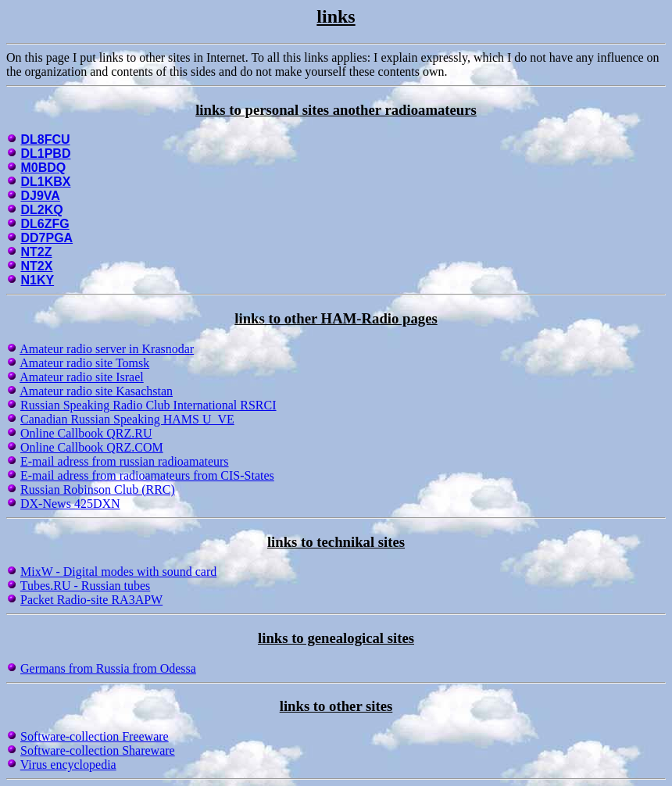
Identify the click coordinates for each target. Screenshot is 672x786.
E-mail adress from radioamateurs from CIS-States (147, 475)
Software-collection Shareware (98, 750)
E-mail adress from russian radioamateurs (125, 461)
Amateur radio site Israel (82, 377)
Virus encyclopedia (68, 765)
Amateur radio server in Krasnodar (107, 349)
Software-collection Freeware (95, 736)
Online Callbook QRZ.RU (86, 433)
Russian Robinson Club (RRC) (98, 489)
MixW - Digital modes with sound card (118, 572)
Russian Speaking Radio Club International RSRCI (148, 405)
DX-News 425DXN (70, 504)
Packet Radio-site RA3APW (91, 600)
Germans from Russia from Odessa (108, 668)
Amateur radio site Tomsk (84, 363)
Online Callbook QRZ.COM (92, 447)
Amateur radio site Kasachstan (96, 391)
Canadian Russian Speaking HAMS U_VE (127, 419)
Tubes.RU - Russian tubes (86, 586)
